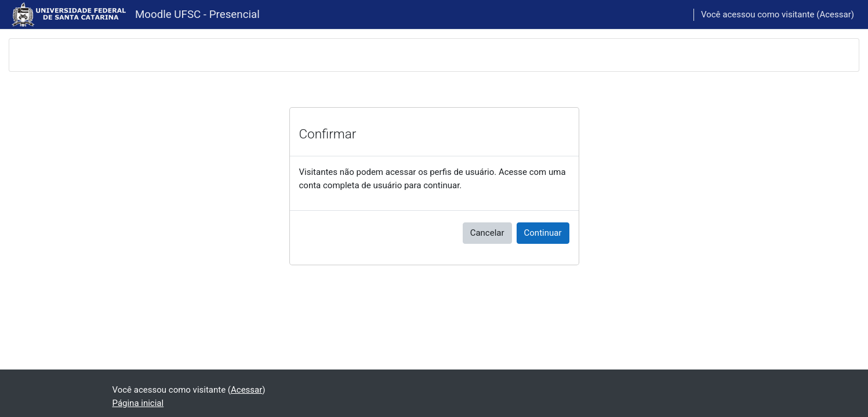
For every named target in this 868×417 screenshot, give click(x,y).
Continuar (543, 233)
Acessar (835, 14)
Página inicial (138, 403)
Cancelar (487, 233)
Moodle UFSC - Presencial (197, 14)
